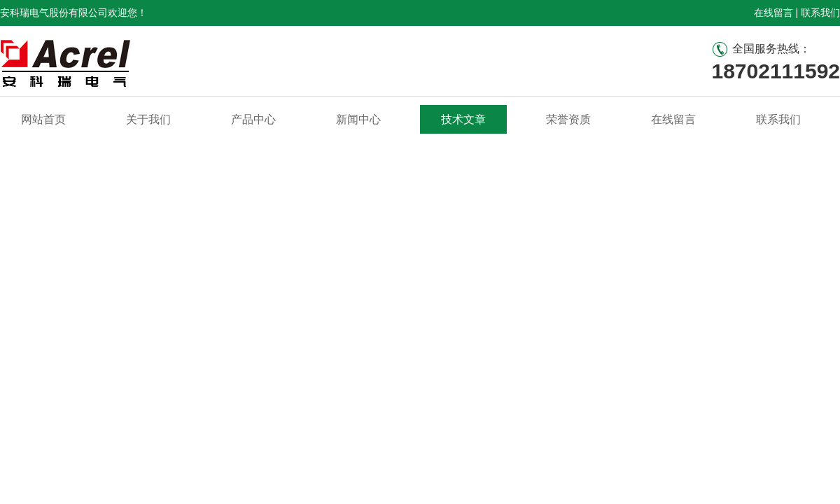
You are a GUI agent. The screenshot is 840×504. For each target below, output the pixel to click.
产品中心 (253, 119)
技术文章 (463, 119)
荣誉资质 (568, 119)
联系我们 (820, 13)
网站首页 (43, 119)
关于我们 (148, 119)
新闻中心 (358, 119)
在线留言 (773, 13)
